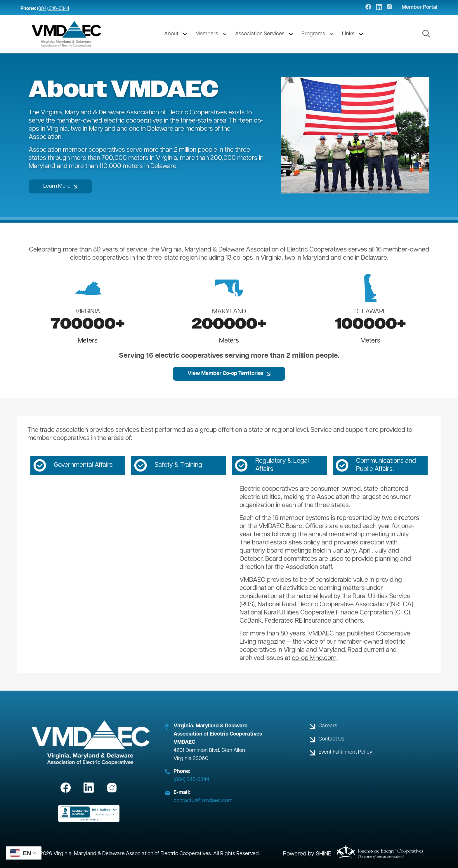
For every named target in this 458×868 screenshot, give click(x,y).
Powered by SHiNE (307, 854)
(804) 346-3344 (53, 9)
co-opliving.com (314, 658)
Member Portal (420, 8)
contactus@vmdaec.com (203, 801)
